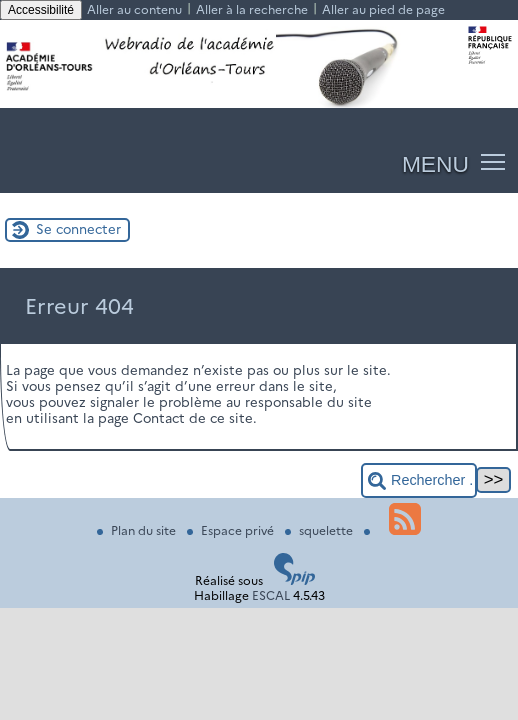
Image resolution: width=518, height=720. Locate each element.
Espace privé (232, 530)
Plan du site (138, 530)
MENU (435, 164)
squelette (320, 530)
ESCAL (271, 595)
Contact (159, 418)
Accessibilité (41, 10)
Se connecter (78, 229)
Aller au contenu (134, 9)
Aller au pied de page (383, 9)
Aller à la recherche (252, 9)
